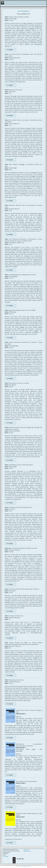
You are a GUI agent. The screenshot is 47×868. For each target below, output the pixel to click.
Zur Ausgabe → (10, 49)
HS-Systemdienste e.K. (26, 866)
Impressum (26, 850)
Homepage (6, 856)
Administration (27, 851)
